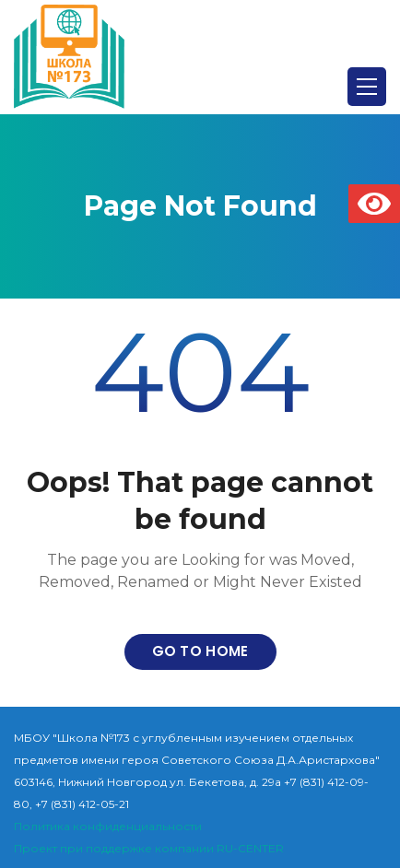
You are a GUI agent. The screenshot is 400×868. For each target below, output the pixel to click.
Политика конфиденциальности (108, 826)
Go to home (200, 651)
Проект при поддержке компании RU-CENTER (149, 848)
